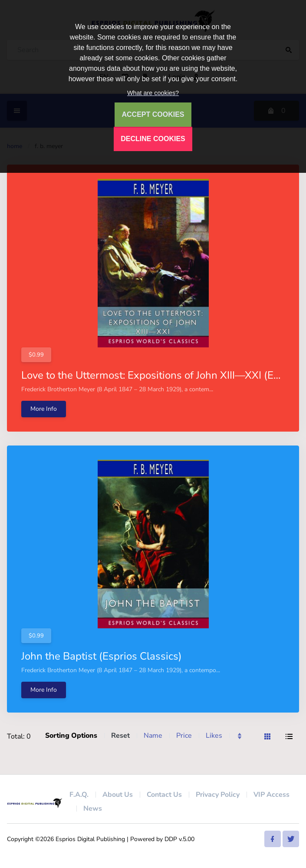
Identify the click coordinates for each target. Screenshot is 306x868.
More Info (44, 409)
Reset (120, 736)
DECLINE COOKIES (153, 139)
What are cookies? (153, 93)
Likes (214, 736)
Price (184, 736)
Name (153, 736)
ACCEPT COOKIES (153, 114)
